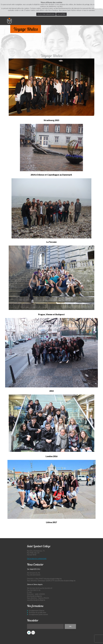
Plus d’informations (46, 14)
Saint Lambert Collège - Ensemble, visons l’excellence (9, 21)
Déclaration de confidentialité (37, 559)
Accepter (61, 14)
